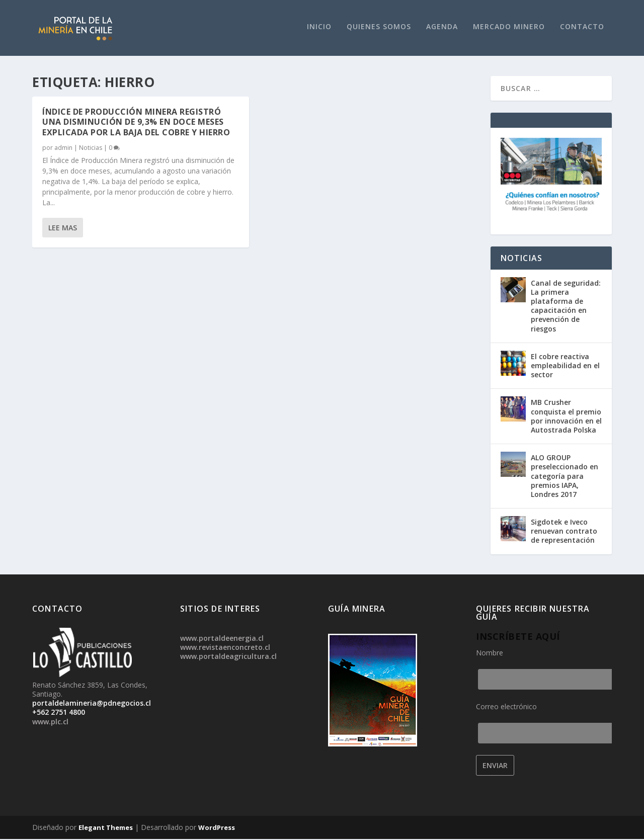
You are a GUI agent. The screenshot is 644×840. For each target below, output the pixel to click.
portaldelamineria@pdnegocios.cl (92, 704)
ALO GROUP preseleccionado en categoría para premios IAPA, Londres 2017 (565, 477)
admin (63, 149)
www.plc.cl (50, 723)
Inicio (319, 28)
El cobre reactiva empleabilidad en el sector (565, 366)
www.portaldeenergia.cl (222, 639)
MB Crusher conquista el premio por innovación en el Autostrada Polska (566, 417)
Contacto (582, 28)
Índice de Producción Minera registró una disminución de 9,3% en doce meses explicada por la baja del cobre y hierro (136, 123)
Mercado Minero (509, 28)
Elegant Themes (106, 828)
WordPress (217, 828)
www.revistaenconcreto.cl (225, 649)
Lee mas (63, 229)
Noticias (91, 149)
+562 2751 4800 (59, 713)
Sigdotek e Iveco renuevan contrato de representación (564, 532)
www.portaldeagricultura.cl (228, 658)
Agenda (442, 28)
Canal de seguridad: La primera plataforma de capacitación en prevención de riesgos (566, 307)
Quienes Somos (379, 28)
